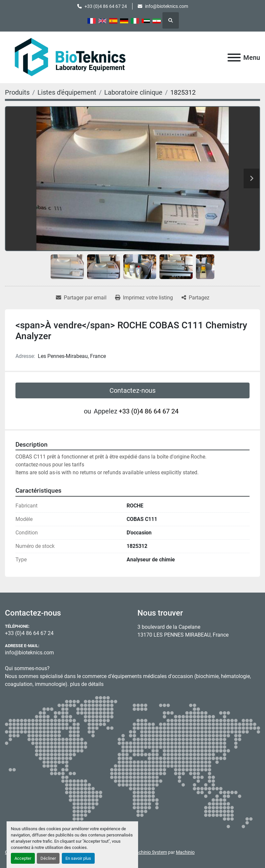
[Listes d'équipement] (67, 92)
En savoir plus (78, 858)
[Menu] (234, 58)
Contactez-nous (132, 390)
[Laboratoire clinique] (133, 92)
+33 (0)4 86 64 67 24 (106, 6)
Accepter (23, 858)
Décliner (48, 858)
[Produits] (17, 92)
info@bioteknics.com (167, 6)
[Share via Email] (81, 298)
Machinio (185, 852)
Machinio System (150, 852)
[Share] (195, 298)
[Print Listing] (144, 298)
